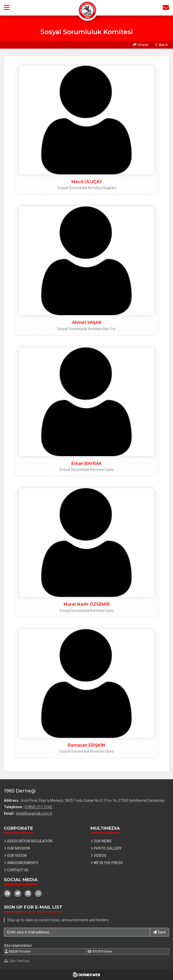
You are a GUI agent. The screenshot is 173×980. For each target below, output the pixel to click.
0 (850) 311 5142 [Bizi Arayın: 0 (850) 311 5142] (38, 807)
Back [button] (162, 45)
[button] (7, 8)
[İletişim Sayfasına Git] (166, 8)
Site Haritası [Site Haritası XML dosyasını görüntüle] (17, 961)
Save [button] (159, 932)
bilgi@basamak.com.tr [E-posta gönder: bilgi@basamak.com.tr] (34, 813)
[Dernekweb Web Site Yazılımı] (86, 975)
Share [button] (141, 45)
